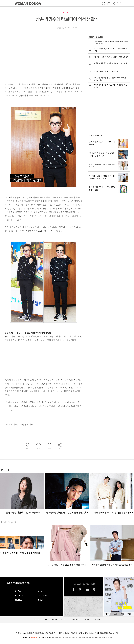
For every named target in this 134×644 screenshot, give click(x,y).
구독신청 (19, 633)
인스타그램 (80, 590)
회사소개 (68, 633)
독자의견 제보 (39, 633)
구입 (129, 614)
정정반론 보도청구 (50, 633)
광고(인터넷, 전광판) (77, 633)
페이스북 (73, 590)
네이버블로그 (94, 590)
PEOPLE (67, 12)
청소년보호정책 (114, 633)
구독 (122, 614)
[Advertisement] (38, 360)
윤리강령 (32, 633)
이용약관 (94, 633)
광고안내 (25, 633)
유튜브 (87, 590)
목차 (115, 614)
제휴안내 (87, 633)
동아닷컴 (61, 633)
